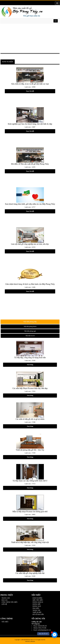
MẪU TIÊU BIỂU (38, 600)
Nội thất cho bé (30, 336)
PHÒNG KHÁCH (38, 602)
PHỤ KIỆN (36, 608)
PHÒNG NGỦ (37, 606)
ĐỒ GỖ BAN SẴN (38, 614)
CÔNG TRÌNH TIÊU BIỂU (10, 602)
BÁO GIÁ (4, 600)
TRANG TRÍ (36, 610)
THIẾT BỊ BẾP (37, 612)
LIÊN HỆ (4, 604)
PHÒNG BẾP (37, 604)
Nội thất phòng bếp (30, 322)
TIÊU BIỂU (5, 622)
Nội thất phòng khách (30, 326)
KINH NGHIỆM (8, 62)
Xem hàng (30, 365)
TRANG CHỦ (6, 598)
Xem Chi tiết (30, 91)
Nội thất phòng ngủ (30, 331)
